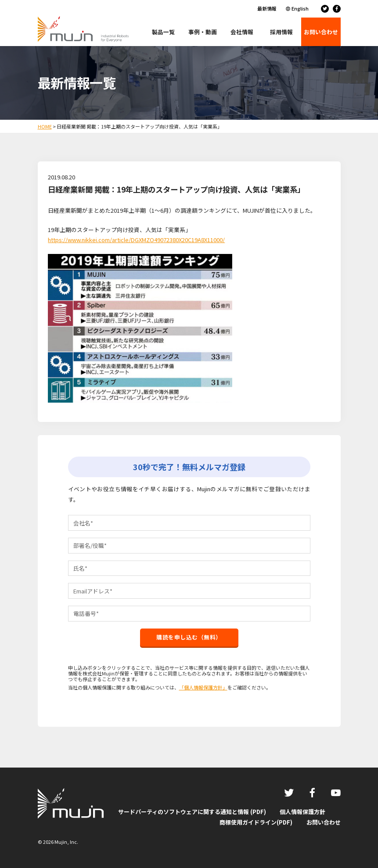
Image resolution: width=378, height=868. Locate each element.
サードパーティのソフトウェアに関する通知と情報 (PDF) (192, 812)
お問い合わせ (324, 822)
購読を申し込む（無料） (189, 637)
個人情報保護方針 (302, 812)
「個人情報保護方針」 (203, 687)
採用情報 (281, 32)
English (300, 8)
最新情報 (267, 8)
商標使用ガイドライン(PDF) (256, 822)
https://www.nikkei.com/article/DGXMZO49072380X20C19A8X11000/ (136, 240)
